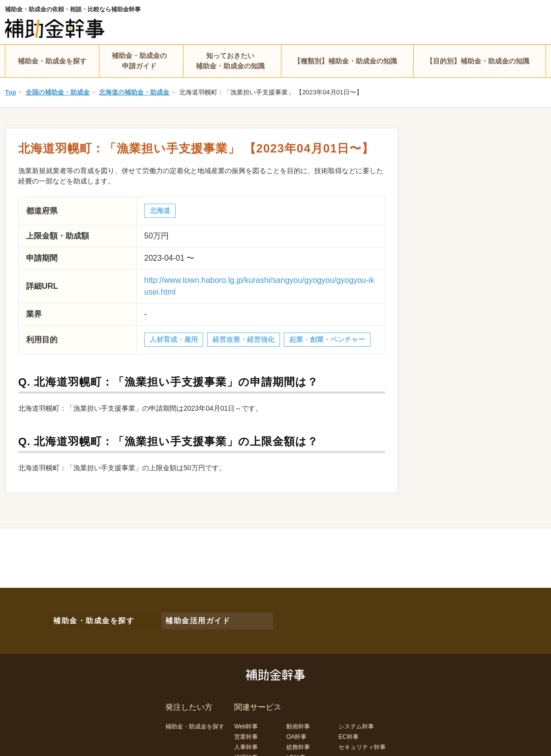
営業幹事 (246, 730)
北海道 (160, 211)
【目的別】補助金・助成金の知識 (478, 61)
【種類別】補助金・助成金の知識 (345, 61)
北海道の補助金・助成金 (134, 92)
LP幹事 (296, 751)
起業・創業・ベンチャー (327, 339)
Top (11, 92)
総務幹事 (298, 740)
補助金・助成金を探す (52, 61)
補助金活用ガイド (192, 617)
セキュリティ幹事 (362, 740)
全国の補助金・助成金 (58, 92)
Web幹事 (246, 720)
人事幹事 (246, 740)
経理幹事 (246, 751)
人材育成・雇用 (174, 339)
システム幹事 (356, 720)
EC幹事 (349, 730)
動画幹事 (298, 720)
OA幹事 (296, 730)
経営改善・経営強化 (244, 339)
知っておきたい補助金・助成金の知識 (230, 61)
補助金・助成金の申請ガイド (139, 61)
